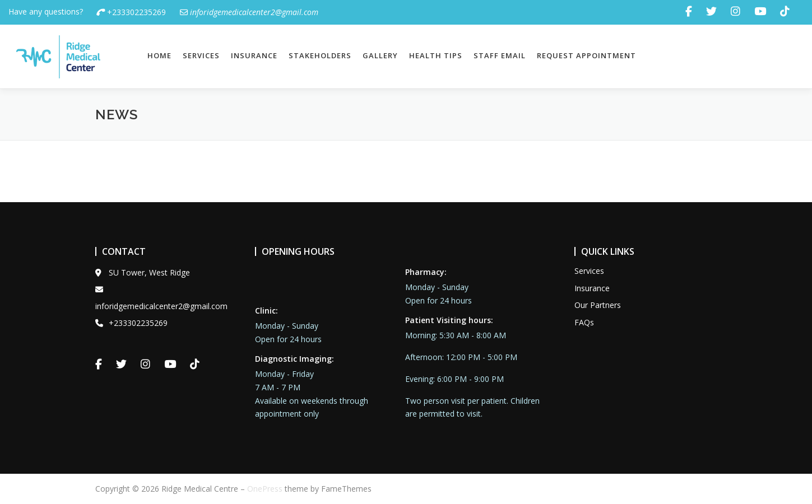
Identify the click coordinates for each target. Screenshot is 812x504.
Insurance (254, 55)
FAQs (584, 322)
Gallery (380, 55)
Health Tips (436, 55)
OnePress (265, 489)
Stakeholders (320, 55)
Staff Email (500, 55)
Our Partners (598, 305)
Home (159, 55)
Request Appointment (586, 55)
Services (201, 55)
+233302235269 (131, 12)
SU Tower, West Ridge (143, 272)
